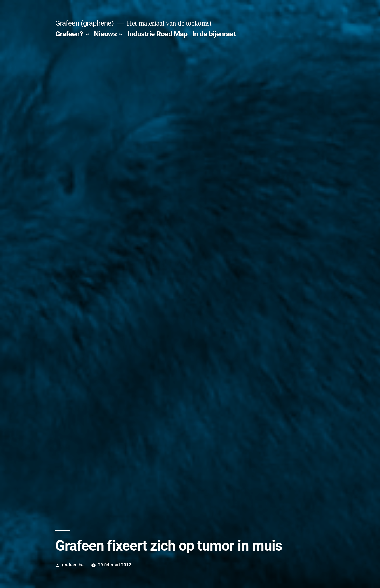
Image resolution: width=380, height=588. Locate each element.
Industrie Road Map (157, 34)
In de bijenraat (214, 34)
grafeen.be (73, 565)
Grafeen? (69, 34)
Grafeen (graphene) (84, 23)
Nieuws (105, 34)
